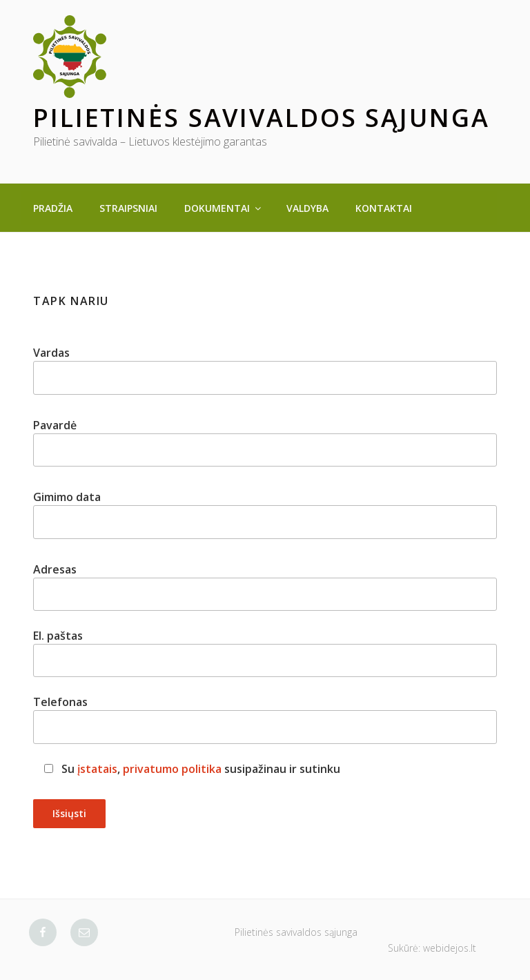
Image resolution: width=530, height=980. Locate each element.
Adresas (265, 586)
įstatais (97, 769)
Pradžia (53, 208)
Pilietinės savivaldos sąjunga (262, 118)
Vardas (265, 370)
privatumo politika (172, 769)
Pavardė (265, 442)
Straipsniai (128, 208)
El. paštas (265, 653)
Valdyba (307, 208)
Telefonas (265, 719)
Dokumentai (224, 208)
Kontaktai (384, 208)
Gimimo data (265, 514)
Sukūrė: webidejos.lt (432, 948)
